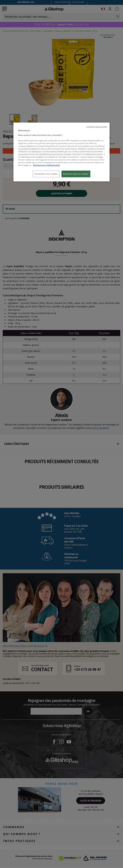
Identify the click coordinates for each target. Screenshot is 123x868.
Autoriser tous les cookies (76, 174)
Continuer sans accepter (97, 127)
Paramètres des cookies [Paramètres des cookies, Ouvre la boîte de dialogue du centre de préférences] (46, 174)
